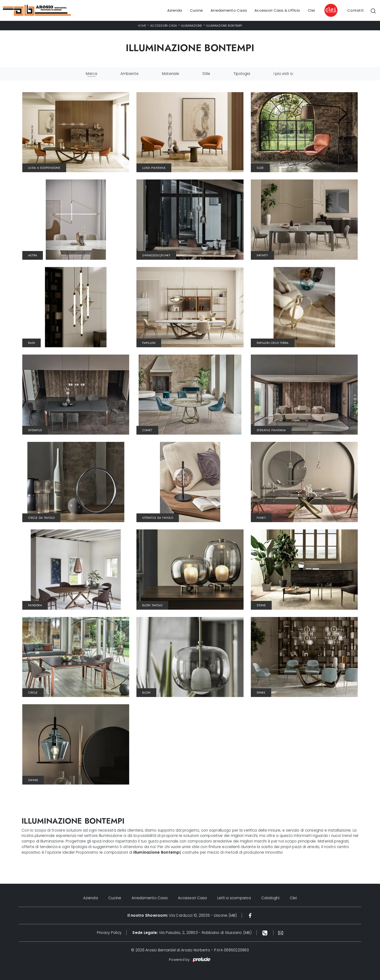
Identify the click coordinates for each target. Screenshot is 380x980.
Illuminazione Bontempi (224, 26)
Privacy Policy (109, 933)
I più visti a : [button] (284, 74)
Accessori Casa (164, 26)
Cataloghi (271, 898)
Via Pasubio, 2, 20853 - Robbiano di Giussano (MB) (192, 933)
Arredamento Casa (229, 10)
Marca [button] (91, 74)
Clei (311, 10)
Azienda (175, 10)
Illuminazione (191, 26)
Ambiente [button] (130, 74)
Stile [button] (206, 74)
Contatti (355, 10)
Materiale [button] (170, 74)
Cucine (197, 10)
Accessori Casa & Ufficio (277, 10)
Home (142, 26)
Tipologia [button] (242, 74)
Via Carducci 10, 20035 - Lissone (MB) (182, 915)
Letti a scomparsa (234, 898)
